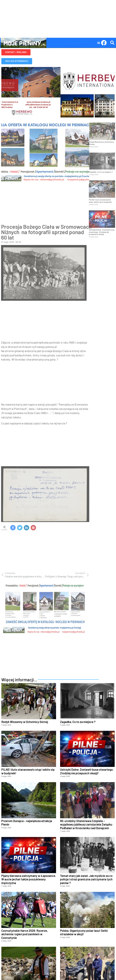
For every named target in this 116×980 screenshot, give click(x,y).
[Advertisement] (58, 19)
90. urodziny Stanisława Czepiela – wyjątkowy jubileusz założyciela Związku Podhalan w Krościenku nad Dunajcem (86, 824)
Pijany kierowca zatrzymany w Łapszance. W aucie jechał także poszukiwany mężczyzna (29, 879)
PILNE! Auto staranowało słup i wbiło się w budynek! (100, 201)
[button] (99, 43)
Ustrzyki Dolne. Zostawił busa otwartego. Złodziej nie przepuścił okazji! (102, 232)
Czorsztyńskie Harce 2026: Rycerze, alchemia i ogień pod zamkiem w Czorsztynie (25, 934)
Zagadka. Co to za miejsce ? (101, 172)
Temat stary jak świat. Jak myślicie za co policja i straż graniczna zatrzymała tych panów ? (86, 879)
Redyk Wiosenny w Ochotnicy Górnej (101, 143)
